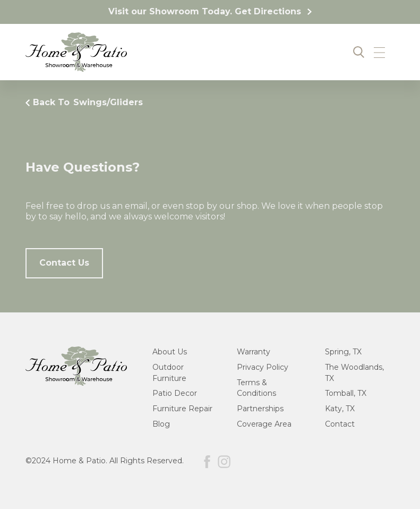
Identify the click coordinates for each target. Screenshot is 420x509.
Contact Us (64, 263)
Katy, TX (340, 409)
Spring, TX (343, 352)
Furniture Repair (182, 409)
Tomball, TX (346, 393)
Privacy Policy (263, 367)
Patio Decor (175, 393)
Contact (340, 424)
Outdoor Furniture (169, 373)
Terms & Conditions (256, 388)
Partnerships (260, 409)
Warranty (254, 352)
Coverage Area (264, 424)
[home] (76, 52)
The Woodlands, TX (354, 373)
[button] (379, 52)
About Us (170, 352)
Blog (161, 424)
